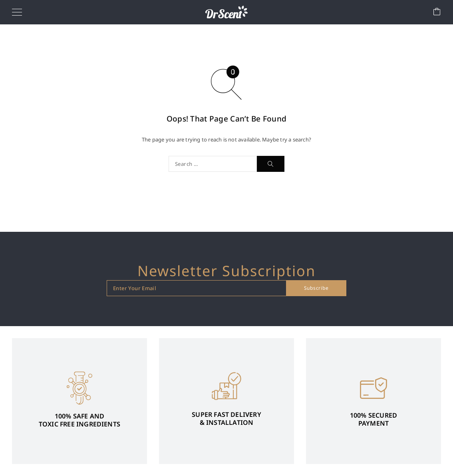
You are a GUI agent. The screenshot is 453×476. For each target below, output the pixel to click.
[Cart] (437, 12)
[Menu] (17, 12)
